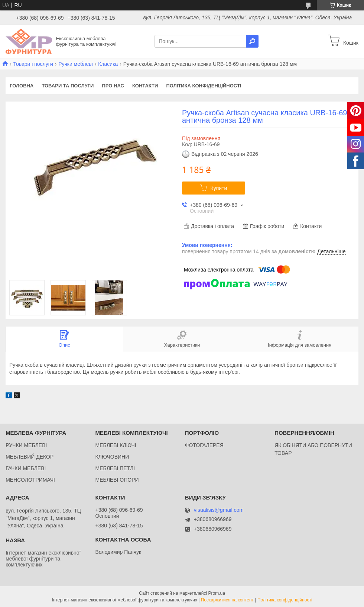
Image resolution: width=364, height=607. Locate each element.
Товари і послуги (33, 64)
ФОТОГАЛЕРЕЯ (204, 445)
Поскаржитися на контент (227, 600)
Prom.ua (217, 593)
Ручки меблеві (76, 64)
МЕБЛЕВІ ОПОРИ (117, 480)
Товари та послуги (68, 86)
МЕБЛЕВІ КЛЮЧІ (116, 445)
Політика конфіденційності (204, 86)
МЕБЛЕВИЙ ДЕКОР (30, 457)
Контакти (145, 86)
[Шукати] (252, 41)
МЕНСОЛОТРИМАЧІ (30, 480)
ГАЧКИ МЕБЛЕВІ (26, 468)
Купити (219, 188)
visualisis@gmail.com (219, 510)
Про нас (113, 86)
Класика (108, 64)
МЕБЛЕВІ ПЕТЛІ (115, 468)
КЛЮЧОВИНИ (112, 457)
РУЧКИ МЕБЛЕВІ (26, 445)
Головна (22, 86)
